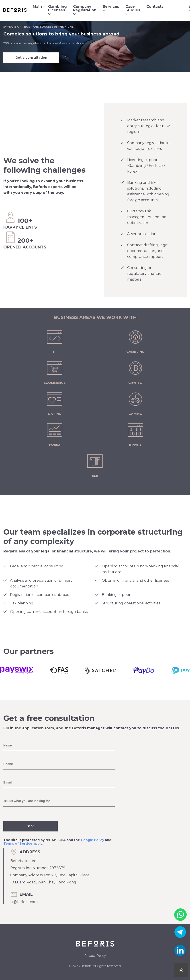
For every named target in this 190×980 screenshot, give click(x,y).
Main (37, 7)
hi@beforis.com (24, 902)
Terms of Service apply (23, 844)
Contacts (155, 7)
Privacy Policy (95, 956)
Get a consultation (31, 58)
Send (31, 826)
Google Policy (92, 840)
